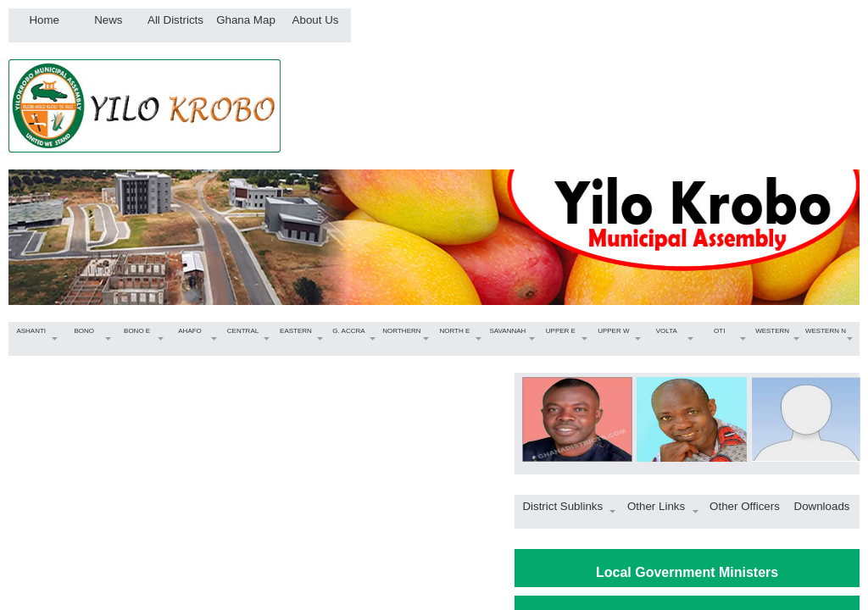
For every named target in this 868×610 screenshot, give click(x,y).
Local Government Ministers (687, 572)
